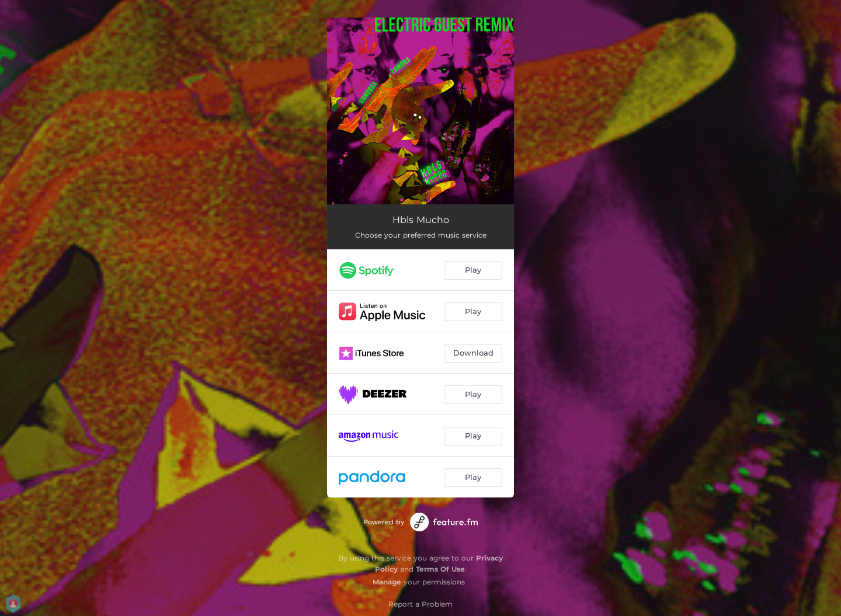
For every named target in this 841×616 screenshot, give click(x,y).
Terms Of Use (440, 569)
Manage (387, 582)
